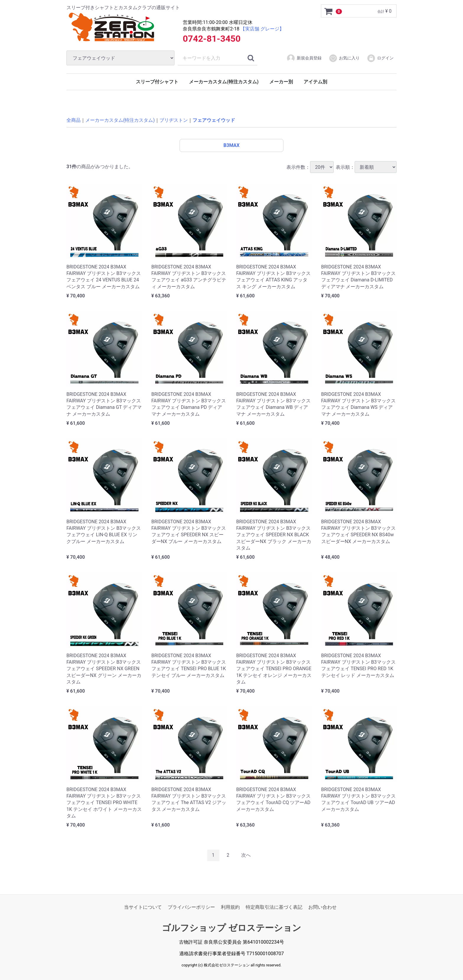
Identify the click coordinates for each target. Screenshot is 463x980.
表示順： (366, 167)
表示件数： (310, 167)
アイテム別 (315, 82)
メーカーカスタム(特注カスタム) (224, 82)
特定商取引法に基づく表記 (274, 907)
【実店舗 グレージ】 (262, 29)
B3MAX (231, 145)
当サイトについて (143, 907)
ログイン (380, 58)
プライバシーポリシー (191, 907)
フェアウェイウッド (214, 120)
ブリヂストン (174, 120)
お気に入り (344, 58)
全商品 (74, 120)
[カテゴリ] (120, 58)
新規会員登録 (304, 58)
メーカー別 (281, 82)
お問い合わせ (322, 907)
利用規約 (230, 907)
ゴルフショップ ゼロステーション (231, 928)
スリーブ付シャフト (157, 82)
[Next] (246, 855)
